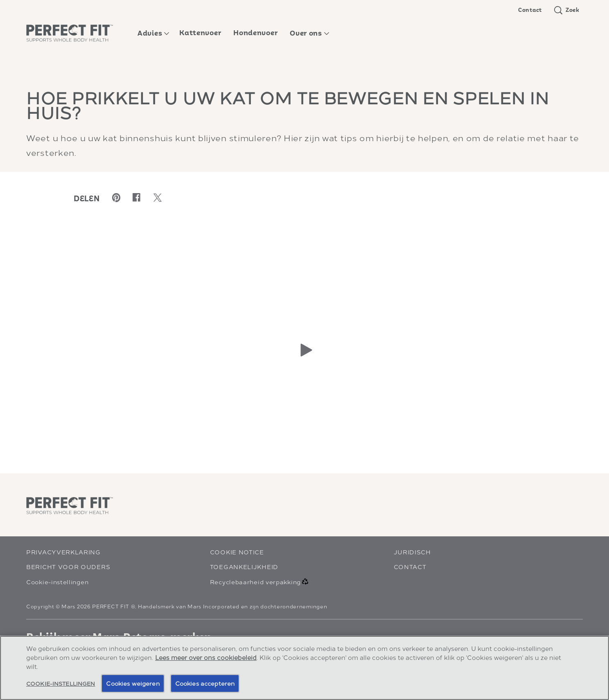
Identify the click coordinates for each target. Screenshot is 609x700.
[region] (304, 668)
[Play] (304, 350)
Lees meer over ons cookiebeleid (206, 657)
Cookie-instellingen (57, 582)
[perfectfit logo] (70, 506)
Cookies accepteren (205, 683)
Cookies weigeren (133, 683)
